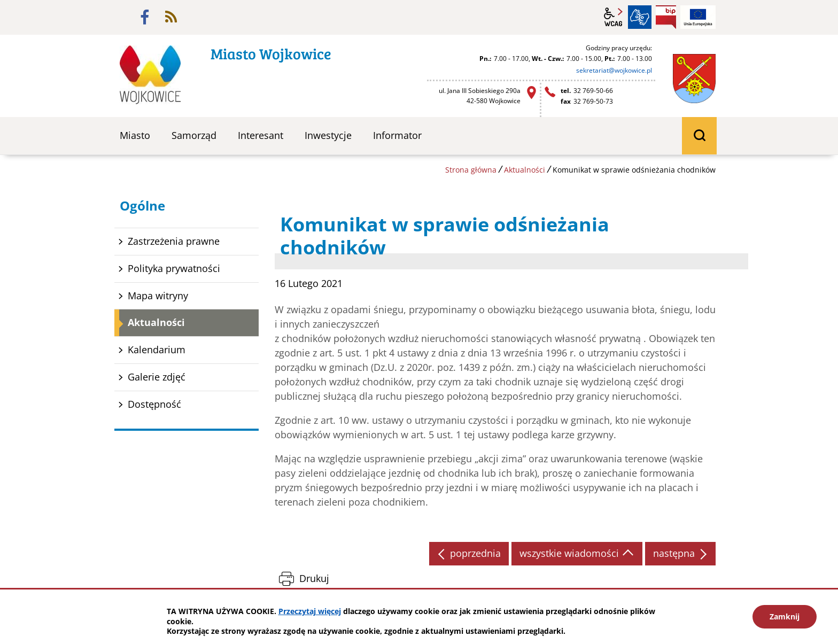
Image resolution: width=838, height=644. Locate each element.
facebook (145, 17)
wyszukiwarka (699, 136)
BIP (666, 17)
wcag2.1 (614, 17)
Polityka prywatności (174, 268)
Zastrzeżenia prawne (174, 241)
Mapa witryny (158, 296)
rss (171, 17)
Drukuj (314, 578)
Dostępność (154, 404)
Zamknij (785, 616)
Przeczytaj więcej (310, 611)
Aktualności (525, 170)
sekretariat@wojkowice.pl (614, 70)
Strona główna (471, 170)
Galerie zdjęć (157, 377)
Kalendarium (157, 350)
